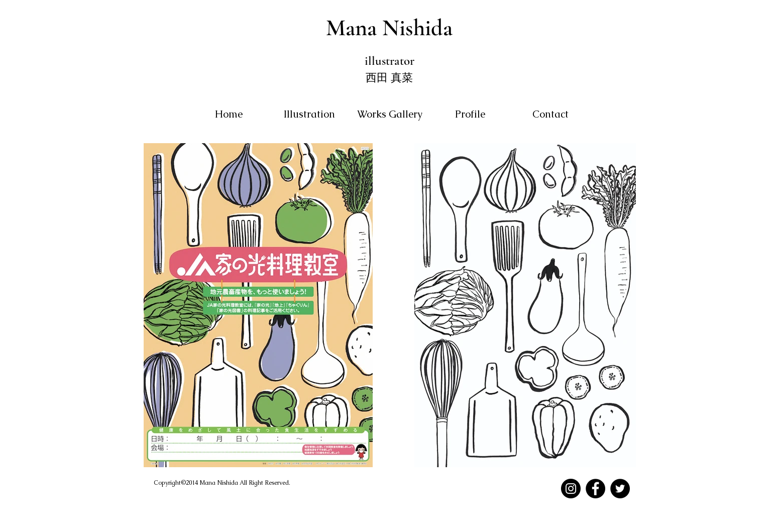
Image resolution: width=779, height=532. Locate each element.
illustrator (389, 61)
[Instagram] (571, 489)
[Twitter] (620, 489)
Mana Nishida (389, 28)
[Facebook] (595, 489)
